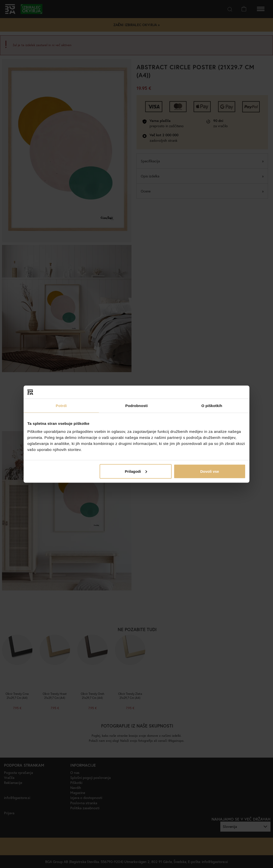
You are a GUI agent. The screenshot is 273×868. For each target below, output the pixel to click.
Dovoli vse (210, 471)
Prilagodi (136, 471)
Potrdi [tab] (61, 406)
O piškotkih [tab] (212, 406)
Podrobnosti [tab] (136, 406)
